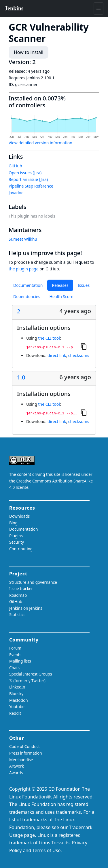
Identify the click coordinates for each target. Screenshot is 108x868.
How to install (29, 52)
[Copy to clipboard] (84, 346)
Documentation (28, 285)
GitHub (15, 166)
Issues (84, 285)
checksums (79, 355)
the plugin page (24, 269)
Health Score (61, 296)
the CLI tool (49, 338)
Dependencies (27, 296)
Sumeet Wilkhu (23, 239)
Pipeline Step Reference (31, 186)
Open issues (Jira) (25, 173)
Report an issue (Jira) (28, 179)
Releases (60, 285)
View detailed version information (40, 143)
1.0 (21, 377)
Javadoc (16, 193)
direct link (57, 355)
